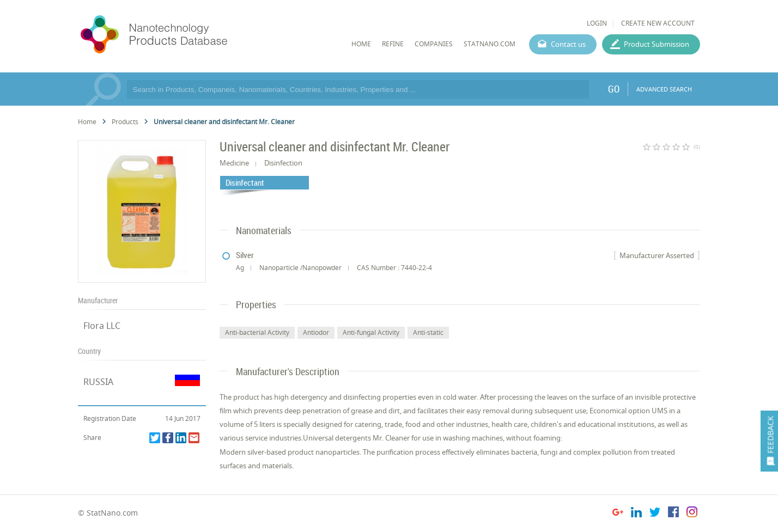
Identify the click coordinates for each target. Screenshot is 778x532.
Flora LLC (102, 326)
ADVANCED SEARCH (664, 89)
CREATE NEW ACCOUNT (658, 23)
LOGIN (597, 23)
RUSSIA (98, 382)
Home (87, 122)
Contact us (568, 44)
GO (614, 89)
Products (125, 122)
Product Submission (657, 44)
